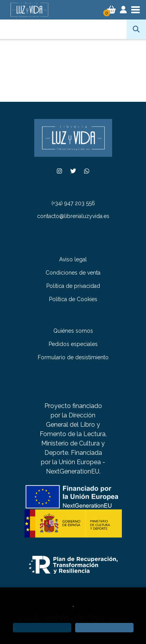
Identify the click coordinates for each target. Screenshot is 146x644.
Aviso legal (73, 259)
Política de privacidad (73, 286)
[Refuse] (42, 628)
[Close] (104, 628)
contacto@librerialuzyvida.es (73, 216)
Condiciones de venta (73, 273)
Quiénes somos (73, 331)
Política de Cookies (73, 299)
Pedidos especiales (73, 344)
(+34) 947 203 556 (73, 203)
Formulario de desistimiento (73, 357)
